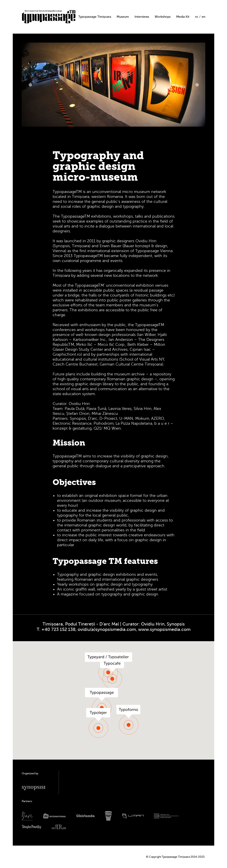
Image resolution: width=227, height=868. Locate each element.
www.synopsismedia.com (164, 629)
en (203, 17)
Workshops (163, 17)
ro (197, 17)
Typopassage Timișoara (95, 17)
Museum (123, 17)
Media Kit (183, 17)
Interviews (142, 17)
